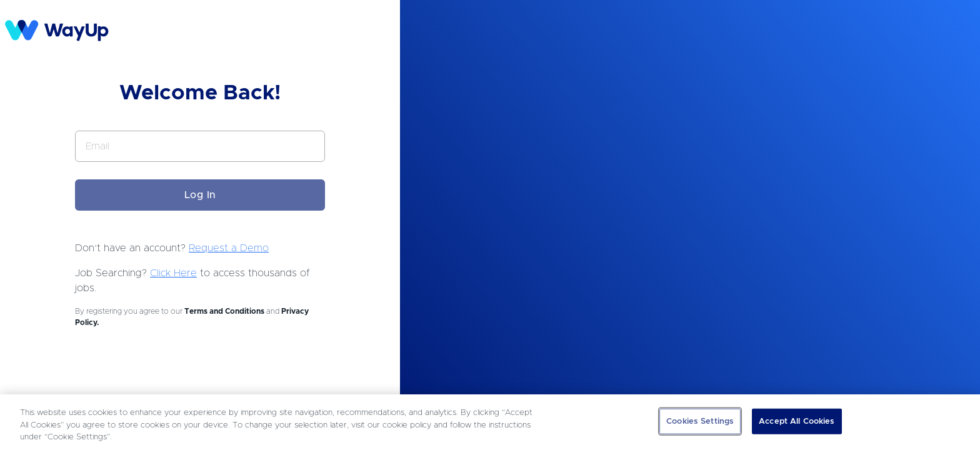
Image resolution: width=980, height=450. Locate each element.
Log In (200, 195)
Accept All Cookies (797, 421)
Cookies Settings (700, 421)
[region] (490, 422)
